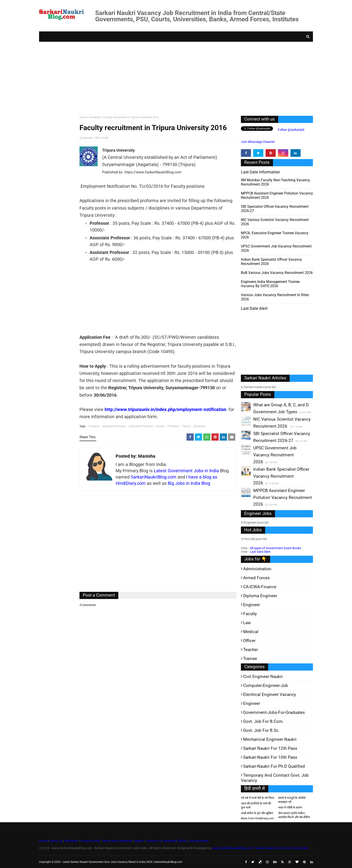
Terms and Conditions (117, 841)
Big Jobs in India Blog (189, 483)
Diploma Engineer (260, 596)
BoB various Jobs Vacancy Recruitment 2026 (277, 273)
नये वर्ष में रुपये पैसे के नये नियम (258, 798)
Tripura (186, 426)
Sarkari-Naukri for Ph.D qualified (274, 766)
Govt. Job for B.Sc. (261, 730)
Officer (249, 641)
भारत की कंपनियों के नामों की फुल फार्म (256, 806)
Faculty (160, 426)
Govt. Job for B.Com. (263, 721)
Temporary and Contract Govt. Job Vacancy (275, 778)
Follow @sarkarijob (291, 130)
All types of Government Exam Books (275, 548)
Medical (251, 632)
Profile (182, 841)
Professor (173, 426)
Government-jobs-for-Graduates (274, 712)
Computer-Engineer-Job (266, 685)
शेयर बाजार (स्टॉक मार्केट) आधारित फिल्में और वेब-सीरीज (294, 815)
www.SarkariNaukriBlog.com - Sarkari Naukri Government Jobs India (260, 848)
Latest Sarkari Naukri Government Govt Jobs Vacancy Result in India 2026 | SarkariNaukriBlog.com (123, 862)
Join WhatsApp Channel (258, 142)
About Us (55, 841)
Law (247, 623)
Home (83, 117)
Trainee (250, 659)
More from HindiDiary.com (257, 818)
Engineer (252, 605)
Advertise (169, 841)
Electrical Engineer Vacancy (269, 694)
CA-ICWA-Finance (260, 587)
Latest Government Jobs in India (186, 471)
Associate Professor (141, 426)
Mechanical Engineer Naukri (270, 739)
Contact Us (154, 841)
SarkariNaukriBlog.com (154, 477)
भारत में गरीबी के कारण (290, 808)
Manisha (88, 138)
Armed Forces (256, 578)
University (95, 117)
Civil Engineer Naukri (263, 677)
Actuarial (94, 426)
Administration (257, 569)
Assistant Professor (114, 426)
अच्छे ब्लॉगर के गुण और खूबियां (257, 813)
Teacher (251, 650)
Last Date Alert (260, 552)
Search (139, 841)
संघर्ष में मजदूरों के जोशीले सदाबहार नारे (292, 800)
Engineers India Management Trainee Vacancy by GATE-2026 (270, 284)
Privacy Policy (90, 841)
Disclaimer (71, 841)
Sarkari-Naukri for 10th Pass (270, 757)
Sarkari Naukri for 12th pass (270, 748)
